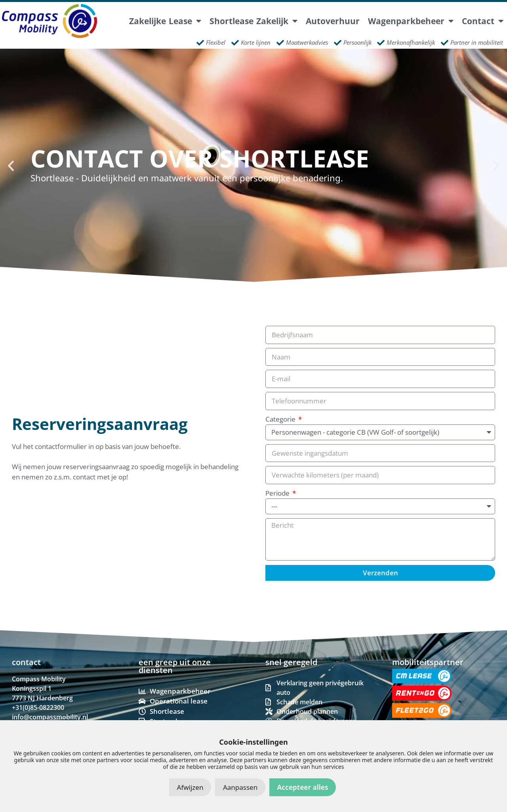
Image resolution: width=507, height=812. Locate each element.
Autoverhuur (333, 21)
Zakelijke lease (165, 21)
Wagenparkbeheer (411, 21)
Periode (278, 493)
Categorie (281, 419)
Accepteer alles (303, 787)
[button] (11, 165)
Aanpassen (240, 787)
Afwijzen (190, 787)
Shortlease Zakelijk (253, 21)
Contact (483, 21)
